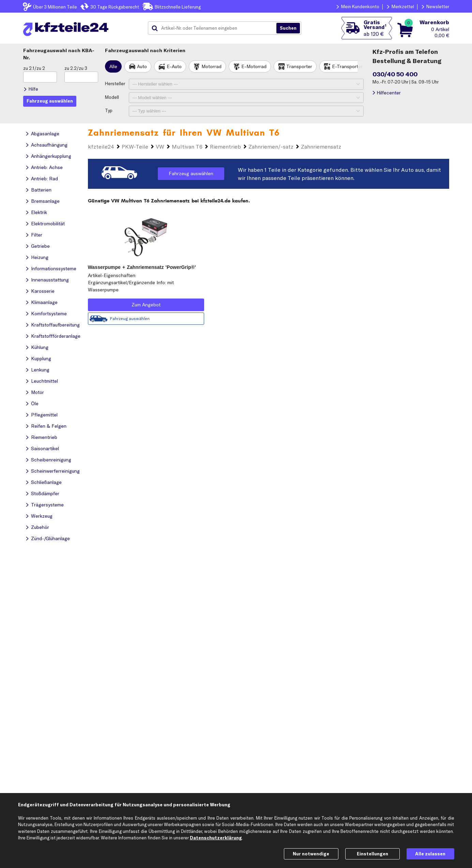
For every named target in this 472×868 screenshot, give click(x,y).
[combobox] (215, 28)
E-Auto (174, 66)
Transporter (299, 66)
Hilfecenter (389, 93)
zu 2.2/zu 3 (76, 68)
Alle (113, 66)
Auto (142, 66)
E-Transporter (347, 66)
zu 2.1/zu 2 (34, 68)
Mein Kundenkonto (360, 6)
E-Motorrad (254, 66)
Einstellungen (372, 854)
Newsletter (438, 6)
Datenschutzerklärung (216, 838)
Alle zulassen (430, 854)
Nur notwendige (311, 854)
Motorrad (211, 66)
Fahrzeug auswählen (191, 173)
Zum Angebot (146, 305)
